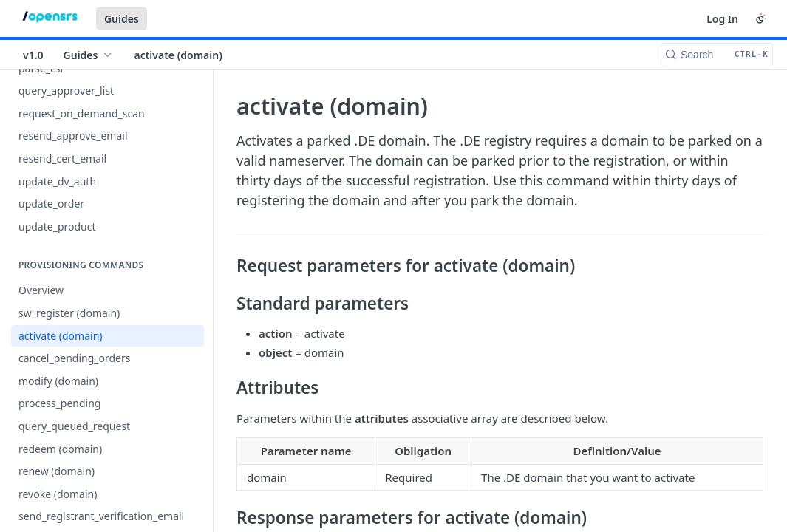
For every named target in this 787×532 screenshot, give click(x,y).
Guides (122, 19)
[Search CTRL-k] (717, 55)
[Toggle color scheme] (761, 18)
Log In (722, 19)
